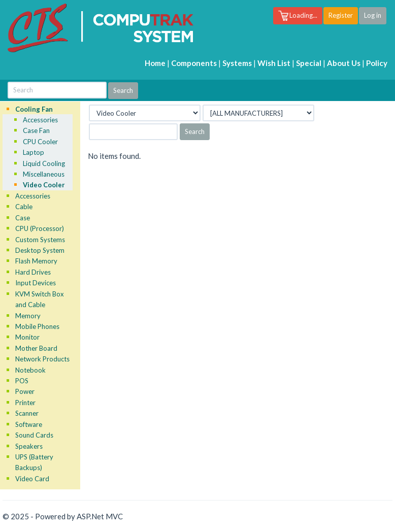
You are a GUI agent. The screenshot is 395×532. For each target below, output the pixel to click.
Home (155, 63)
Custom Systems (40, 240)
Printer (25, 403)
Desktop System (40, 250)
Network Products (42, 359)
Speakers (29, 446)
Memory (28, 316)
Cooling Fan (34, 109)
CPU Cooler (40, 142)
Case (23, 218)
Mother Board (36, 348)
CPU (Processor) (40, 228)
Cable (24, 207)
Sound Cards (34, 435)
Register (341, 15)
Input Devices (36, 283)
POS (22, 381)
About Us (344, 63)
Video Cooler (44, 185)
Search (195, 131)
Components (194, 63)
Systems (237, 63)
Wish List (274, 63)
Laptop (34, 152)
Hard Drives (33, 272)
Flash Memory (36, 261)
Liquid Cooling (44, 163)
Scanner (27, 413)
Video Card (32, 479)
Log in (373, 15)
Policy (377, 63)
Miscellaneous (44, 174)
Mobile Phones (37, 326)
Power (25, 391)
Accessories (40, 120)
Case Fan (36, 130)
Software (29, 424)
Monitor (27, 337)
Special (309, 63)
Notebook (30, 370)
